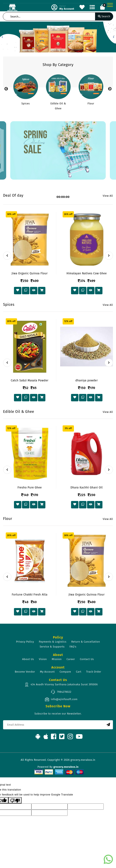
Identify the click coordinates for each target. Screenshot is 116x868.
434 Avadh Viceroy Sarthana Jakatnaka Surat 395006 (61, 684)
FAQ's (73, 647)
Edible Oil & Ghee (58, 106)
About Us (28, 659)
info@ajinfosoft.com (61, 699)
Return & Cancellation (86, 642)
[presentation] (7, 256)
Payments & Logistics (53, 642)
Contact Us (87, 659)
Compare (65, 672)
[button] (2, 37)
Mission (57, 659)
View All (108, 196)
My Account (47, 672)
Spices (26, 103)
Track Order (94, 672)
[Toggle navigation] (110, 5)
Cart (79, 672)
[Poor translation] (15, 800)
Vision (43, 659)
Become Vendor (25, 672)
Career (71, 659)
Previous (6, 89)
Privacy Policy (25, 642)
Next (110, 89)
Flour (91, 103)
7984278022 (61, 692)
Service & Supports (52, 647)
